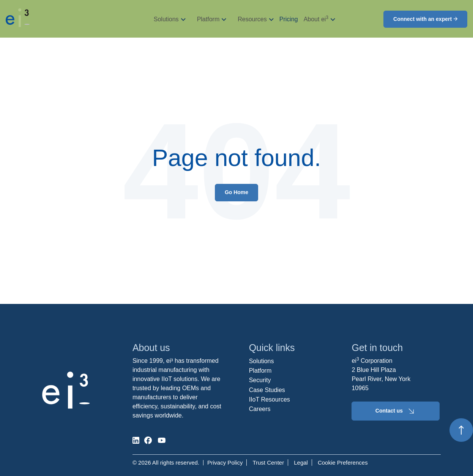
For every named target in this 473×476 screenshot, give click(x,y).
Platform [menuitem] (260, 371)
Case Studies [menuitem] (267, 390)
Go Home (236, 192)
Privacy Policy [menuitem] (225, 463)
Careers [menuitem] (260, 409)
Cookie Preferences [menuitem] (343, 463)
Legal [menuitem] (301, 463)
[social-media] (136, 440)
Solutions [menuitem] (262, 361)
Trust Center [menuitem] (268, 463)
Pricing (289, 19)
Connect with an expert (425, 19)
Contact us (396, 411)
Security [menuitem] (260, 380)
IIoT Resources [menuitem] (270, 399)
